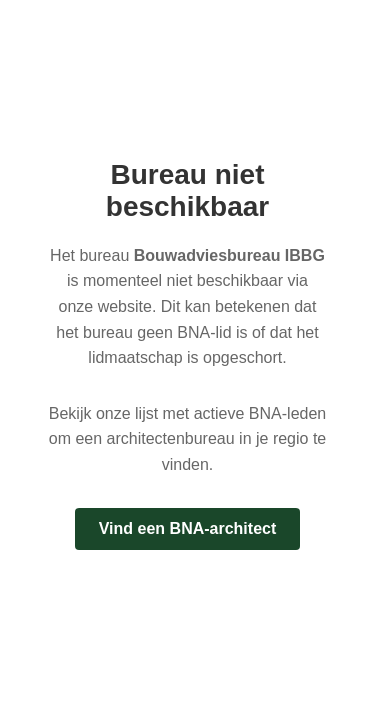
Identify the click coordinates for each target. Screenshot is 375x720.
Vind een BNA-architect (188, 528)
